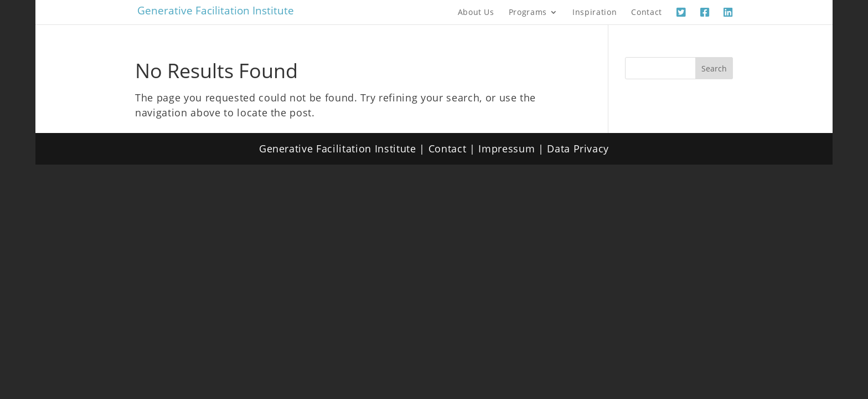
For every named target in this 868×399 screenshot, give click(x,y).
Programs (528, 13)
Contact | (454, 149)
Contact (647, 13)
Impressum (507, 149)
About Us (476, 13)
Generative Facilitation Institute (216, 11)
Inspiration (595, 13)
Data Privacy (578, 149)
